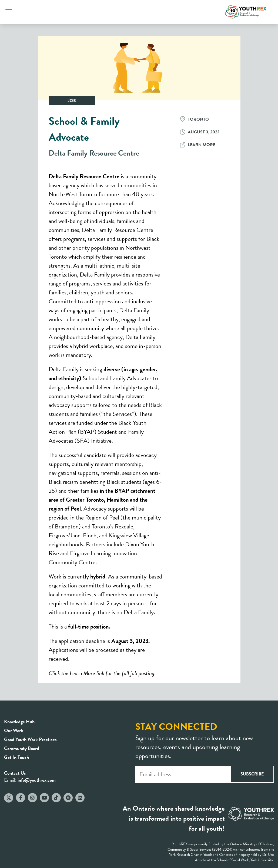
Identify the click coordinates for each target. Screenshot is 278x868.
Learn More (202, 145)
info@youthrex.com (37, 780)
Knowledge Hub (19, 721)
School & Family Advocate (84, 129)
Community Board (22, 748)
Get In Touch (16, 757)
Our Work (14, 730)
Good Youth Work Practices (30, 739)
